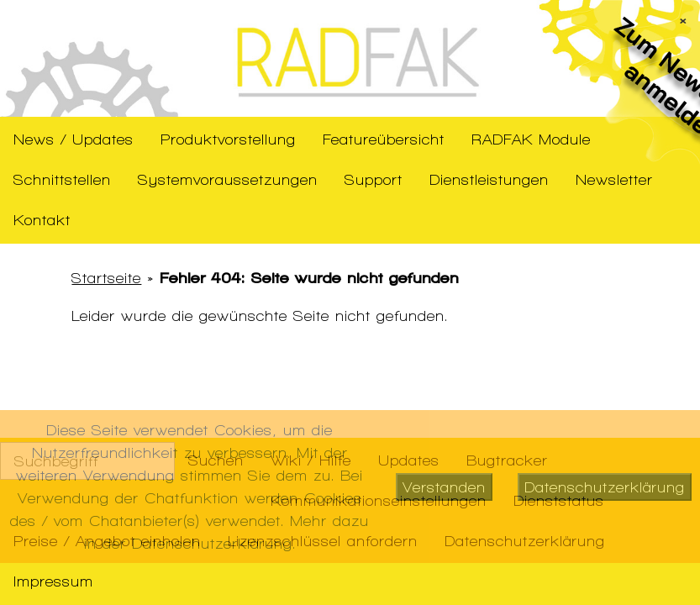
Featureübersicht (384, 139)
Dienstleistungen (489, 179)
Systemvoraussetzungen (228, 179)
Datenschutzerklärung (605, 487)
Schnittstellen (62, 179)
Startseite (106, 278)
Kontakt (42, 220)
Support (374, 179)
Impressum (53, 581)
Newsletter (614, 179)
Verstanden (444, 487)
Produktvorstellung (228, 139)
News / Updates (74, 139)
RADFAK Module (531, 139)
